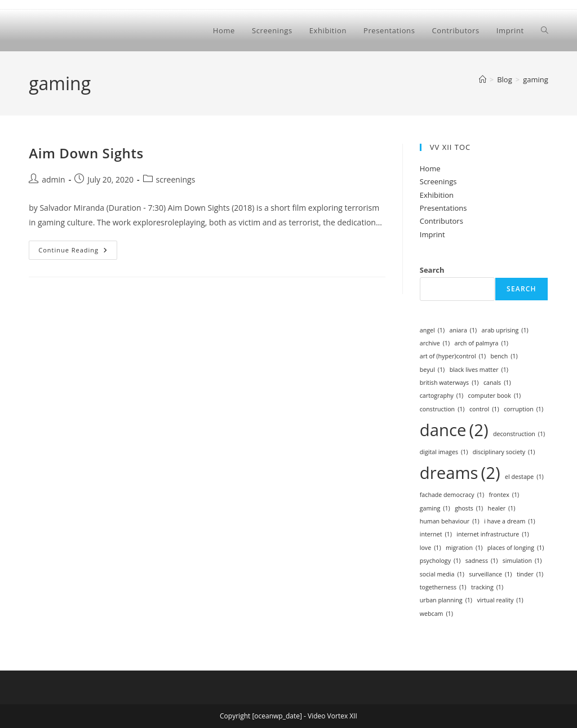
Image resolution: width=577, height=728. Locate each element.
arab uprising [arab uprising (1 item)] (505, 330)
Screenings (438, 181)
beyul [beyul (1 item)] (432, 370)
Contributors (441, 221)
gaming (536, 79)
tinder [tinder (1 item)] (530, 574)
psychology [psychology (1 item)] (440, 561)
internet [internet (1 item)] (436, 534)
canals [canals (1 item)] (497, 383)
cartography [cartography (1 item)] (441, 396)
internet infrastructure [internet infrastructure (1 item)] (492, 534)
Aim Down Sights (86, 153)
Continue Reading (78, 252)
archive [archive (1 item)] (435, 343)
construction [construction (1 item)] (442, 409)
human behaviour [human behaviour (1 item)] (450, 521)
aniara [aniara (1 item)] (463, 330)
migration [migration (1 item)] (464, 548)
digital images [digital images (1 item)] (444, 452)
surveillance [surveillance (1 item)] (490, 574)
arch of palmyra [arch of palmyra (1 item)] (481, 343)
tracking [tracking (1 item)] (487, 587)
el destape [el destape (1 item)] (524, 477)
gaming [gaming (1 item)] (435, 509)
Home (430, 168)
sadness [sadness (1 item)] (482, 561)
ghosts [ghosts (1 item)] (469, 509)
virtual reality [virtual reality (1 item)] (500, 600)
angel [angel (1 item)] (432, 330)
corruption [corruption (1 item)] (523, 409)
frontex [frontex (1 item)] (504, 495)
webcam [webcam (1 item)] (436, 614)
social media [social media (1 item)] (442, 574)
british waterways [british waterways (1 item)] (449, 383)
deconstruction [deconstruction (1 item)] (519, 434)
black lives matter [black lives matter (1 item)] (479, 370)
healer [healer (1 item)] (502, 509)
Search (432, 270)
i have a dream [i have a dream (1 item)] (510, 521)
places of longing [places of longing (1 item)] (516, 548)
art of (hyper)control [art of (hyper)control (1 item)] (453, 356)
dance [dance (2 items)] (454, 430)
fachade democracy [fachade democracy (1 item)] (452, 495)
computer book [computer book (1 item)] (495, 396)
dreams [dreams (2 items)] (460, 473)
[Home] (483, 79)
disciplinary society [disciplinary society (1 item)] (504, 452)
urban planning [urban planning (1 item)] (446, 600)
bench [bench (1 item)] (504, 356)
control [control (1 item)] (484, 409)
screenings (176, 179)
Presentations (443, 208)
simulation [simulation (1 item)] (522, 561)
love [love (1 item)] (430, 548)
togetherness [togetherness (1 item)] (443, 587)
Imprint (432, 234)
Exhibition (437, 195)
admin (53, 179)
